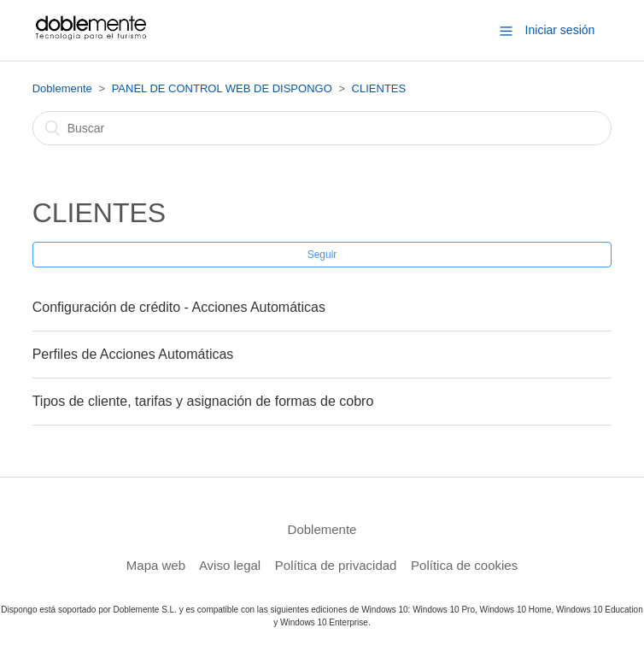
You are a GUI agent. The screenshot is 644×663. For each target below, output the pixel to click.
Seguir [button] (322, 255)
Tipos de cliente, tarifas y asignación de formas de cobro (203, 401)
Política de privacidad (336, 565)
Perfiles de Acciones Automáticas (133, 354)
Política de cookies (464, 565)
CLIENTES (379, 88)
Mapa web (156, 565)
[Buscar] (322, 128)
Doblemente (62, 88)
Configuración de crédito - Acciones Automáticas (179, 307)
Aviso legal (230, 565)
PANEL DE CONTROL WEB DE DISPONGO (222, 88)
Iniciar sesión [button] (560, 30)
